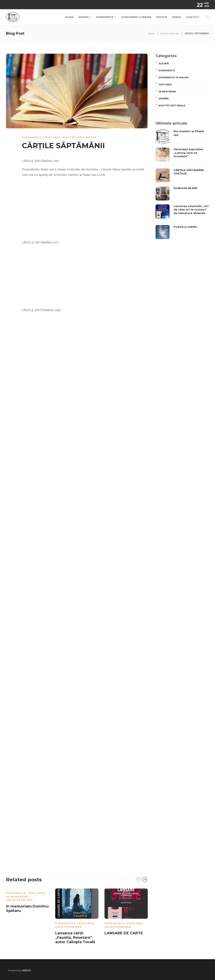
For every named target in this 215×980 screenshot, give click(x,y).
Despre (84, 17)
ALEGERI (164, 63)
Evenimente (105, 17)
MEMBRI (164, 99)
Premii (177, 17)
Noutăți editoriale (170, 33)
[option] (28, 901)
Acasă (69, 17)
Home (151, 33)
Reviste (162, 17)
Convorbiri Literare (136, 17)
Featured (53, 137)
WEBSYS (27, 970)
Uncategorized (19, 900)
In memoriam (17, 897)
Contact (193, 17)
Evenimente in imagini (174, 77)
